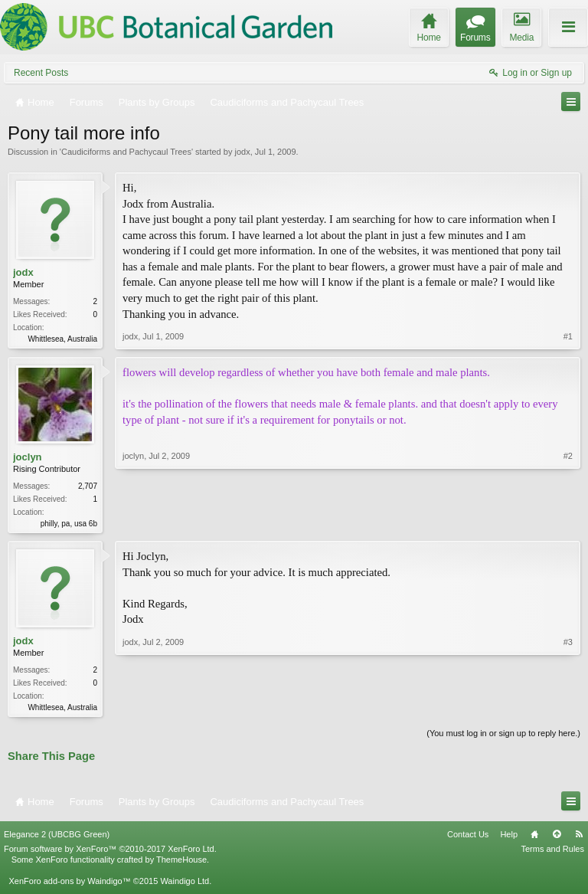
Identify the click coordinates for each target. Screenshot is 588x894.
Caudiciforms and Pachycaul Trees (126, 152)
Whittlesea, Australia (62, 339)
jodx (242, 152)
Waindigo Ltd (185, 885)
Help (509, 838)
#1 (568, 337)
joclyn (28, 458)
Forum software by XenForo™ (110, 853)
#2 (568, 522)
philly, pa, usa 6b (69, 524)
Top (557, 838)
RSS (579, 838)
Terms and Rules (552, 853)
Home (534, 838)
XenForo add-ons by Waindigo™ (69, 885)
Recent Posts (41, 73)
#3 (568, 708)
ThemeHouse (181, 863)
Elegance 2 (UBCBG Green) (57, 838)
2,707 (88, 487)
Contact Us (468, 838)
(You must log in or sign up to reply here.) (503, 738)
